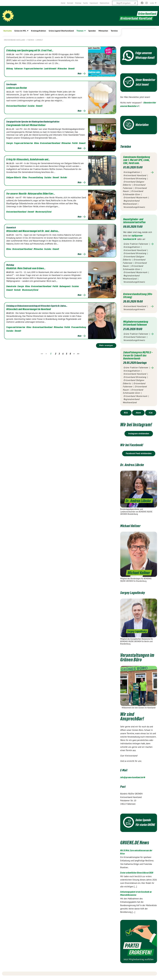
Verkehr (64, 177)
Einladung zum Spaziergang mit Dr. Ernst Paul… (30, 50)
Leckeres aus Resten (17, 88)
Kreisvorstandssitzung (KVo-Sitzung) (137, 295)
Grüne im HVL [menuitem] (20, 31)
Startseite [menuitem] (8, 31)
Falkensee (18, 69)
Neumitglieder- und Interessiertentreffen (136, 220)
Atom (138, 415)
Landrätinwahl (50, 69)
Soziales (31, 106)
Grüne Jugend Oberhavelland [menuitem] (61, 31)
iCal (151, 415)
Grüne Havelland (146, 13)
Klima (37, 143)
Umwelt (40, 40)
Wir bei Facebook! (135, 447)
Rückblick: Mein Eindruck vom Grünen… (26, 268)
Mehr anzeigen (106, 345)
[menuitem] (63, 3)
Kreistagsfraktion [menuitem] (39, 31)
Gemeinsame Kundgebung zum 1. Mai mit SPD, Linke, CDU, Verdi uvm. (138, 160)
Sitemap (78, 3)
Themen (31, 40)
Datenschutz (105, 3)
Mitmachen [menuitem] (103, 31)
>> (78, 354)
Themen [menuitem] (80, 31)
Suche (85, 3)
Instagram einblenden (139, 436)
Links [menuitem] (152, 3)
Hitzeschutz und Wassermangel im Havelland (29, 309)
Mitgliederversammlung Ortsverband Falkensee (137, 323)
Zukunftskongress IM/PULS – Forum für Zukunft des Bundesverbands (135, 356)
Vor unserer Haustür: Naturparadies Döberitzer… (31, 194)
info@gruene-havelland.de (132, 780)
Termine (127, 146)
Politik (75, 143)
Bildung (10, 69)
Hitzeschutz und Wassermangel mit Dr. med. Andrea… (33, 231)
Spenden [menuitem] (92, 31)
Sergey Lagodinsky (137, 595)
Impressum (94, 3)
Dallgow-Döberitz (14, 177)
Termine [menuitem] (114, 31)
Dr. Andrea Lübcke (136, 467)
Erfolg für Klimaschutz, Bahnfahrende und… (28, 159)
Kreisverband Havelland (15, 40)
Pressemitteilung (36, 177)
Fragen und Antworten (33, 69)
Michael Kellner (134, 528)
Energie (10, 143)
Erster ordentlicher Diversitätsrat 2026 (137, 875)
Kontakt (70, 3)
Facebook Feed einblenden (139, 456)
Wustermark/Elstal (43, 212)
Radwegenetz (65, 286)
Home (63, 3)
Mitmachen (62, 69)
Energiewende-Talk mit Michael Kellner (26, 125)
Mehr (80, 74)
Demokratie (11, 286)
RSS (126, 415)
